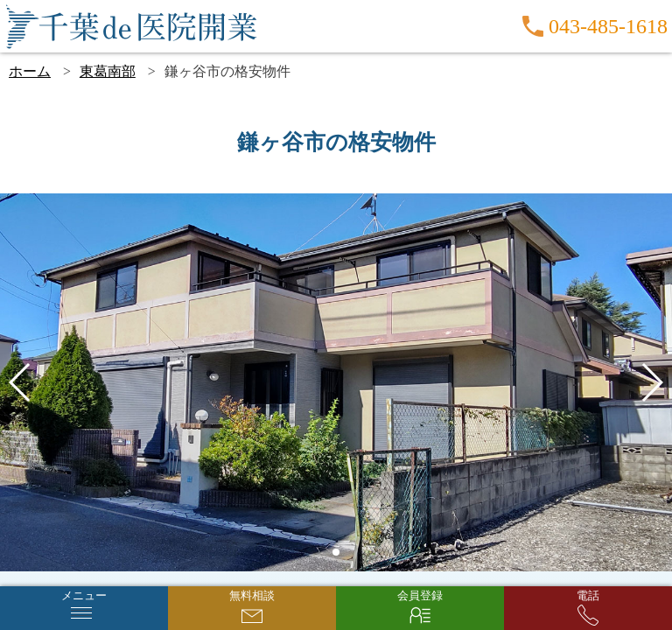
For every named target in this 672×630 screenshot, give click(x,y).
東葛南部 (108, 71)
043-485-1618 (608, 26)
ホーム (30, 71)
